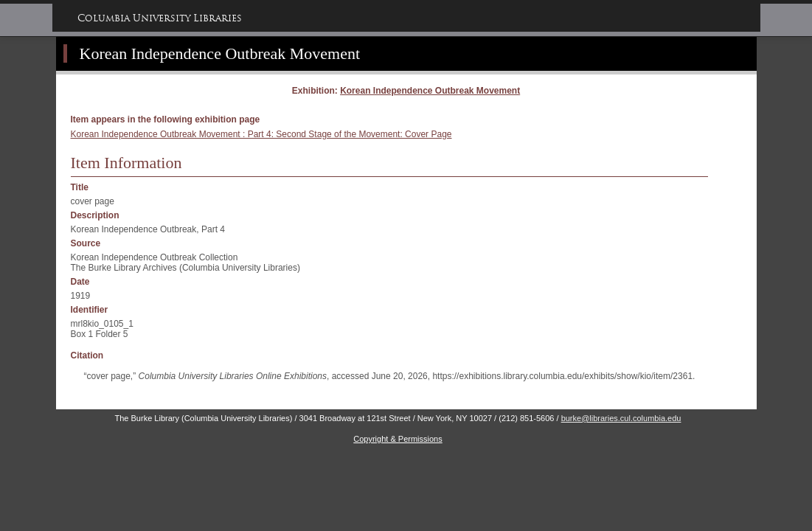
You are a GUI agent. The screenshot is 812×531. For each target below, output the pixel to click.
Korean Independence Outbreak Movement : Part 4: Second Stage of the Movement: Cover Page (261, 134)
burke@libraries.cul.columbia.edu (621, 418)
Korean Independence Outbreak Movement (220, 53)
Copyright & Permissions (398, 439)
